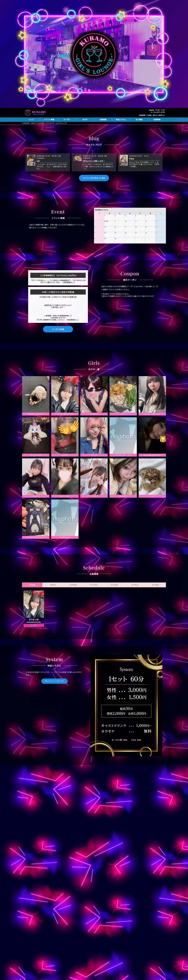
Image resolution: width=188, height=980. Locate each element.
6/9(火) (53, 595)
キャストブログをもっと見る (94, 188)
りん (152, 507)
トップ (31, 119)
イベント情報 (49, 119)
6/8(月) (32, 595)
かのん (147, 166)
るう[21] (94, 465)
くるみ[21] (36, 507)
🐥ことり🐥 (94, 507)
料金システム (121, 119)
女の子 (85, 119)
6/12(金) (115, 595)
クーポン (67, 119)
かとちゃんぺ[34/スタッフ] (36, 548)
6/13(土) (135, 595)
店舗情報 (157, 119)
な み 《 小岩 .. (65, 507)
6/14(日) (156, 595)
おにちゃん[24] (36, 465)
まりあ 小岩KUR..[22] (65, 424)
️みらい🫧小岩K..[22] (152, 424)
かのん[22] (94, 424)
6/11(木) (94, 595)
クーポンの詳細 (58, 340)
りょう (123, 424)
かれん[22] (123, 507)
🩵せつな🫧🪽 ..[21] (123, 465)
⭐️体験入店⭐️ (65, 548)
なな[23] (65, 465)
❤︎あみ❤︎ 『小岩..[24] (36, 424)
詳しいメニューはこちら (54, 691)
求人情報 (139, 119)
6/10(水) (73, 595)
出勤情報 (103, 119)
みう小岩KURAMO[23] (152, 465)
